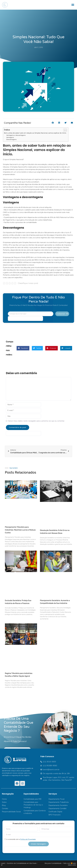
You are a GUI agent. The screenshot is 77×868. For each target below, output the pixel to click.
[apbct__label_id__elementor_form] (25, 319)
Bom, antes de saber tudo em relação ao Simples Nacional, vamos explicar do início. (35, 133)
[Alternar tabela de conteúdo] (64, 130)
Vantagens (10, 137)
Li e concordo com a (21, 839)
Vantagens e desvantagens (16, 135)
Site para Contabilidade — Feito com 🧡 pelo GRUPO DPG (60, 864)
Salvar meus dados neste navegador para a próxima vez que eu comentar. (36, 421)
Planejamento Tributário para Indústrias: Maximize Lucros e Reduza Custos (20, 530)
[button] (73, 5)
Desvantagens (11, 139)
